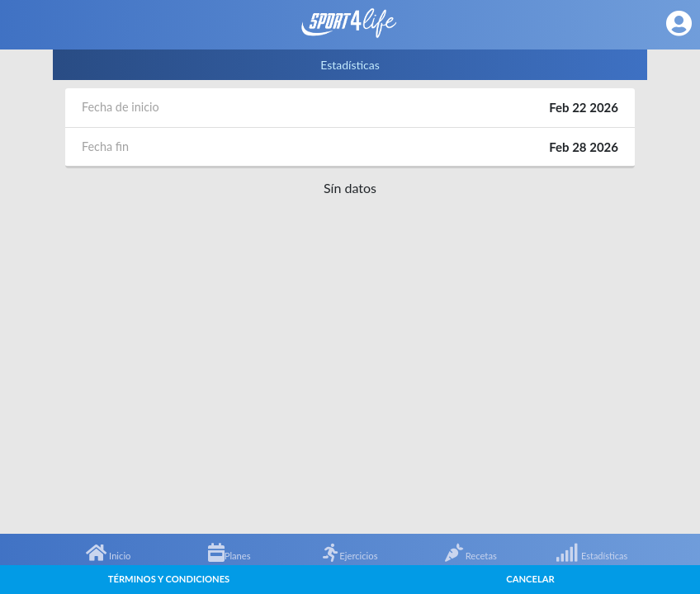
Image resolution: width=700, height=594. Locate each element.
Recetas (471, 556)
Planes (229, 556)
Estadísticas (591, 556)
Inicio (108, 556)
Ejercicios (350, 556)
